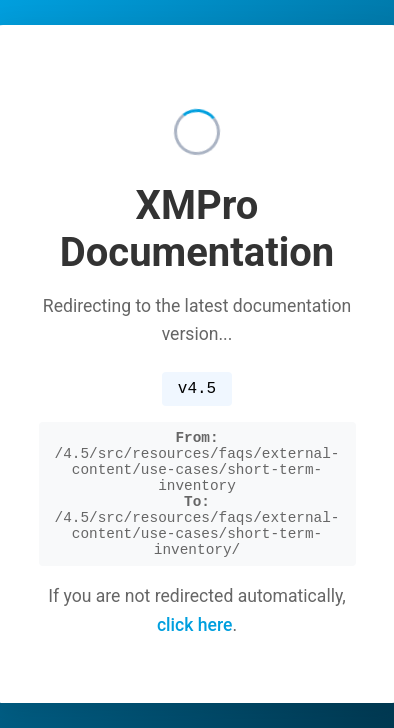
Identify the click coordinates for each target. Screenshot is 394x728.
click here (195, 654)
